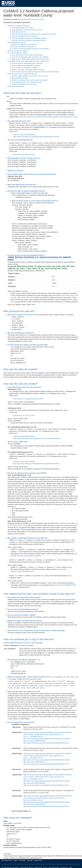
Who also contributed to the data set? (24, 47)
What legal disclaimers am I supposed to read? (27, 82)
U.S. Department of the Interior (10, 864)
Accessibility (22, 857)
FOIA (71, 864)
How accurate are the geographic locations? (26, 65)
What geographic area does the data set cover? (27, 30)
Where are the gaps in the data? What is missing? (28, 70)
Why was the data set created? (18, 51)
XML (42, 19)
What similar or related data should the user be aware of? (30, 59)
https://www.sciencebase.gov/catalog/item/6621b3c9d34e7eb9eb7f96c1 (36, 461)
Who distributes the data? (20, 78)
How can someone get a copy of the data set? (22, 74)
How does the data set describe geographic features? (29, 40)
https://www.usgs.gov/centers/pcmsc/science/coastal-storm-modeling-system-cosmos (50, 117)
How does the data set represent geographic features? (29, 38)
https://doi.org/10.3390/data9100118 (22, 569)
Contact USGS (38, 857)
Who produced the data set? (17, 42)
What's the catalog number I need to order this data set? (30, 80)
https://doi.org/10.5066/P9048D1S (24, 135)
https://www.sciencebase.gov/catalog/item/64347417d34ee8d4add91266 (37, 436)
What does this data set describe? (19, 26)
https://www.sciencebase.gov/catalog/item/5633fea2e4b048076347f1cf (46, 740)
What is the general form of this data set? (25, 36)
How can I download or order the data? (24, 84)
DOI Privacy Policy (7, 857)
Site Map (30, 857)
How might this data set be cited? (23, 28)
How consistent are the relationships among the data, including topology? (35, 72)
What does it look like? (19, 32)
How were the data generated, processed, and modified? (30, 57)
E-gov (45, 864)
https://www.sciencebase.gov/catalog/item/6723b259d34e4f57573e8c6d (47, 735)
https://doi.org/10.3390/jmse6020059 (29, 553)
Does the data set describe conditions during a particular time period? (34, 34)
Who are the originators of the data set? (25, 44)
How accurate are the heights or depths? (25, 68)
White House (38, 864)
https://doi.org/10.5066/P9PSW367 (65, 582)
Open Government (54, 864)
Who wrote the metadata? (16, 86)
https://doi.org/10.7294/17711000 (24, 413)
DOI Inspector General (27, 864)
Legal (15, 857)
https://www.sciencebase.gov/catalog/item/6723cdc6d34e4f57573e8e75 (36, 137)
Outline (25, 19)
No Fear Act (64, 864)
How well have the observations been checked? (27, 63)
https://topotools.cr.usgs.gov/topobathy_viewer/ (28, 396)
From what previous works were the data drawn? (28, 55)
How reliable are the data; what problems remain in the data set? (29, 61)
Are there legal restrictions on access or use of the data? (30, 76)
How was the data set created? (18, 53)
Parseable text (34, 19)
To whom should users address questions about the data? (30, 49)
